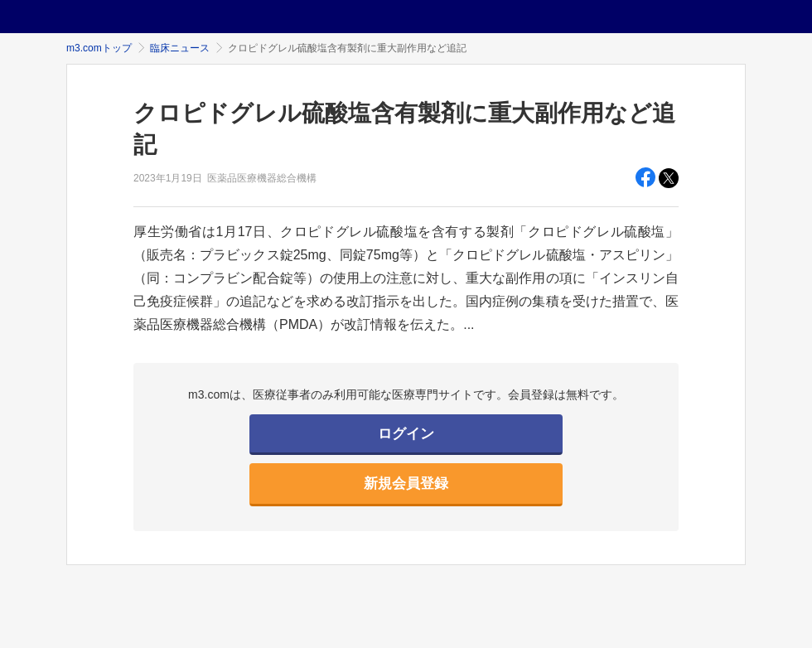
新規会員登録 (406, 484)
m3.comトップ (99, 48)
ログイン (406, 434)
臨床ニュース (180, 48)
